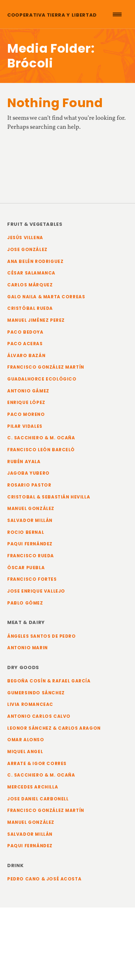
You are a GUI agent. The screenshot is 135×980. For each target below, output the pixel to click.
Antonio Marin (28, 648)
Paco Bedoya (25, 332)
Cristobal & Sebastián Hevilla (49, 497)
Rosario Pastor (29, 485)
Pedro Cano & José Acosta (44, 879)
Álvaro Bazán (26, 356)
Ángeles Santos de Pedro (42, 636)
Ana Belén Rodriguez (35, 262)
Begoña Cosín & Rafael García (49, 681)
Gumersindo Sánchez (36, 693)
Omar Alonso (26, 740)
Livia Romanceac (30, 704)
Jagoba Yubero (28, 473)
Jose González (27, 250)
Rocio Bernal (26, 532)
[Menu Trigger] (117, 14)
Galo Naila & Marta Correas (46, 297)
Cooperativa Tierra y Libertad (52, 15)
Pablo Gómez (25, 603)
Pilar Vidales (25, 426)
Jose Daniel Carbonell (38, 799)
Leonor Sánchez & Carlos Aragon (54, 728)
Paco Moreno (26, 414)
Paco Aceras (25, 344)
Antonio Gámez (28, 391)
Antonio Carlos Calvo (39, 716)
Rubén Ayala (24, 462)
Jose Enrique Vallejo (36, 591)
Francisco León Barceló (41, 450)
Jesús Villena (25, 238)
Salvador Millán (30, 520)
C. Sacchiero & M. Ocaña (41, 438)
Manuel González (31, 509)
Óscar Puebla (26, 568)
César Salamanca (31, 273)
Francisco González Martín (46, 367)
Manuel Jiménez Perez (36, 320)
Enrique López (26, 403)
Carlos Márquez (30, 285)
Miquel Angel (25, 752)
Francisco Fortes (32, 579)
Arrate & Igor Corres (37, 764)
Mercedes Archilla (33, 787)
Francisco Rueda (31, 556)
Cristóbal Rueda (30, 308)
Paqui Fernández (30, 544)
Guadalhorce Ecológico (42, 379)
